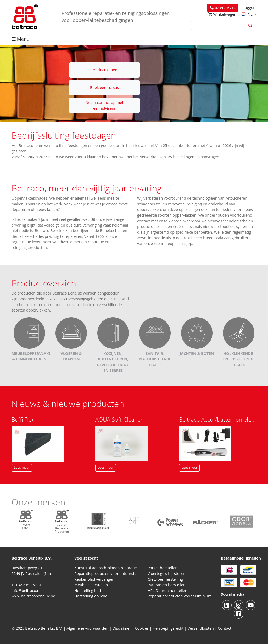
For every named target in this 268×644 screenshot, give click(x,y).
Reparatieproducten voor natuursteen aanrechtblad (108, 574)
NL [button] (247, 14)
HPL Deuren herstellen (167, 591)
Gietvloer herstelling (165, 579)
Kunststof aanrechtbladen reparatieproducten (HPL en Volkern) (108, 568)
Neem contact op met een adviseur (104, 105)
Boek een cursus (104, 87)
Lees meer (22, 468)
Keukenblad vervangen (94, 579)
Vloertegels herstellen (167, 574)
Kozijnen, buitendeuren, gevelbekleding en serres (113, 352)
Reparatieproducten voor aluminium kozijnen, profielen (181, 596)
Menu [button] (21, 39)
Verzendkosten (201, 628)
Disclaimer (122, 628)
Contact (225, 628)
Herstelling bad (88, 591)
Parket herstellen (163, 568)
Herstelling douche (91, 596)
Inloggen (248, 7)
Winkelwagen (222, 14)
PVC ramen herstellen (167, 585)
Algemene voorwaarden (88, 628)
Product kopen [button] (105, 70)
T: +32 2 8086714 (26, 585)
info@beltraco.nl (26, 591)
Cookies (142, 628)
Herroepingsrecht (169, 628)
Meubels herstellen (91, 585)
